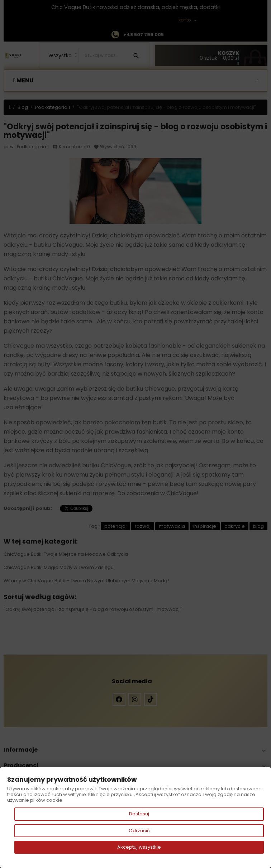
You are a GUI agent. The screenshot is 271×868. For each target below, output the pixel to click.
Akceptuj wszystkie (139, 847)
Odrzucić (139, 831)
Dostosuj (139, 814)
